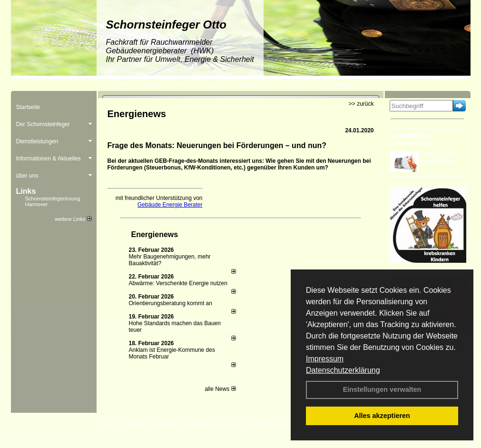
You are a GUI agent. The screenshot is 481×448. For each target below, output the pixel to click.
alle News (220, 389)
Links (26, 191)
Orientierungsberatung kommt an (171, 303)
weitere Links (73, 219)
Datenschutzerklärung (343, 370)
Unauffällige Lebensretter (412, 139)
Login (110, 425)
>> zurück (361, 104)
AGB (254, 425)
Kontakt (133, 425)
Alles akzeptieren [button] (382, 416)
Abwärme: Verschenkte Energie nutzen (178, 283)
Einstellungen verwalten (382, 389)
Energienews (155, 234)
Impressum (325, 359)
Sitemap (277, 425)
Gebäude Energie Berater (170, 205)
